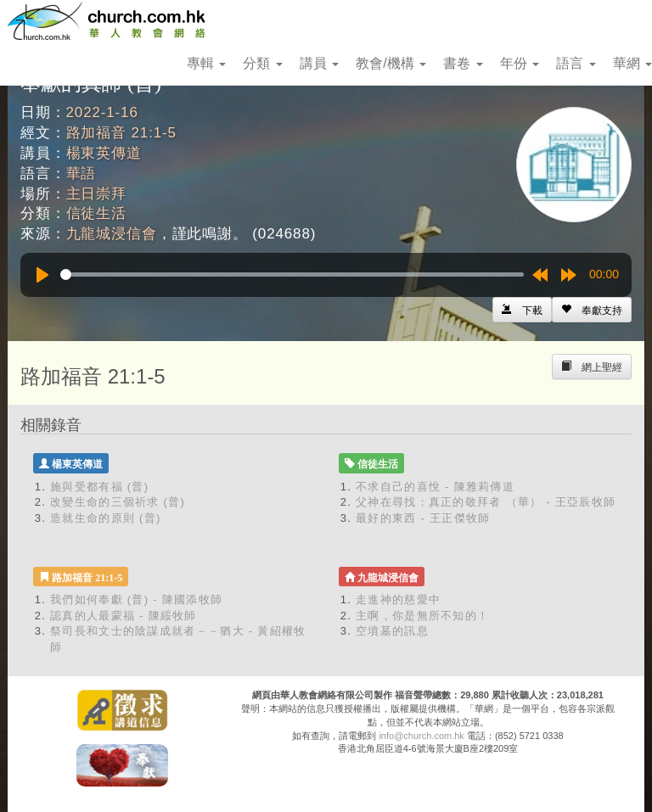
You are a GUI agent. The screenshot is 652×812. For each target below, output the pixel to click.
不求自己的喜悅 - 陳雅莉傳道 (435, 487)
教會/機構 (391, 63)
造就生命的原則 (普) (106, 518)
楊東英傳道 (104, 153)
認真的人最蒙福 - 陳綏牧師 (124, 616)
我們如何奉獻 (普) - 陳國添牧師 (136, 599)
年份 (520, 63)
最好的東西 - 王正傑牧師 (423, 518)
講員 (319, 63)
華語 (81, 174)
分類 (262, 63)
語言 (576, 63)
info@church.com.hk (421, 736)
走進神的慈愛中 (398, 599)
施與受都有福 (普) (99, 487)
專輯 (206, 63)
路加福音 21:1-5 (121, 133)
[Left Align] (592, 310)
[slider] (292, 274)
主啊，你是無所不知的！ (422, 616)
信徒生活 (96, 213)
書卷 (463, 63)
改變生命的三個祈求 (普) (118, 502)
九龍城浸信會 (112, 234)
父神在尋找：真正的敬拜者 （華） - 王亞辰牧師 (486, 502)
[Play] (42, 275)
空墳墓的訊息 (392, 631)
